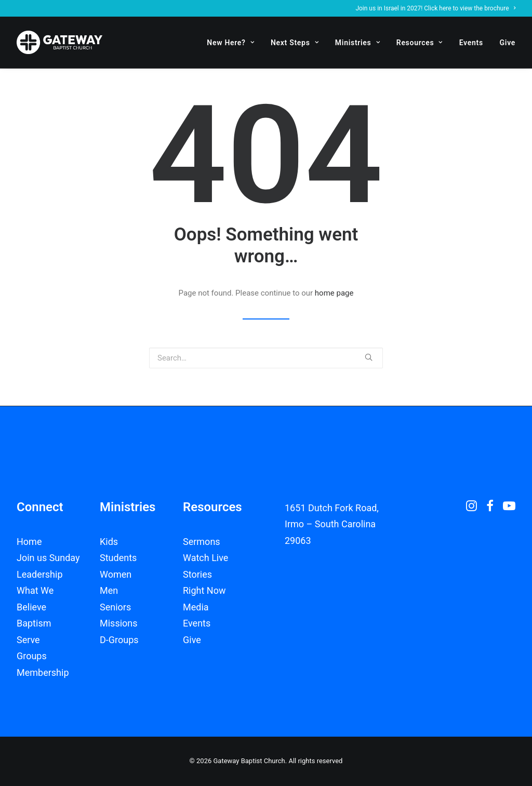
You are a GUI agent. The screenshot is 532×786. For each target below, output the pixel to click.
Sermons (202, 542)
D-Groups (119, 640)
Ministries (357, 43)
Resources (420, 43)
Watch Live (205, 558)
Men (109, 590)
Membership (43, 672)
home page (334, 293)
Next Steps (295, 43)
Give (508, 43)
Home (29, 542)
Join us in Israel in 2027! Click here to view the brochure (435, 8)
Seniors (115, 607)
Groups (32, 656)
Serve (28, 640)
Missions (119, 623)
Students (118, 558)
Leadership (40, 574)
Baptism (34, 623)
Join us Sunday (48, 558)
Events (471, 43)
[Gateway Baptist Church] (59, 42)
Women (116, 574)
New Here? (230, 43)
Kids (109, 542)
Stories (197, 574)
